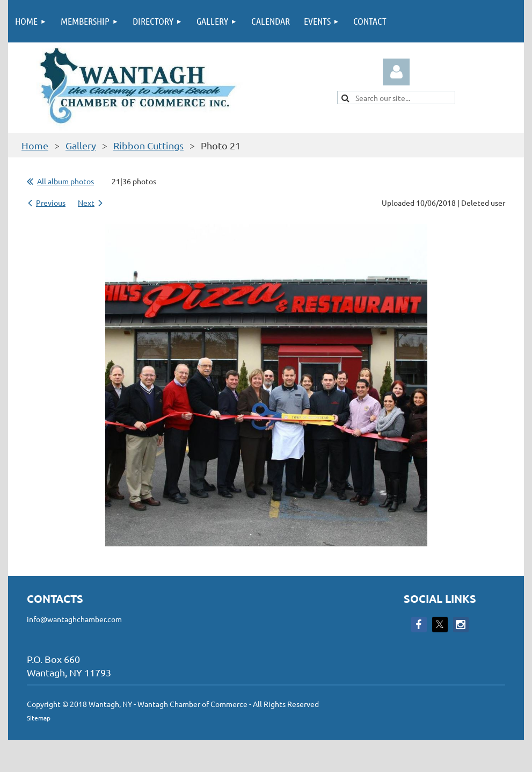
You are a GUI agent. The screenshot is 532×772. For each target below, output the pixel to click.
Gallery (81, 145)
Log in (396, 72)
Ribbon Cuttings (148, 145)
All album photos (65, 181)
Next (86, 203)
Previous (51, 203)
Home (35, 145)
